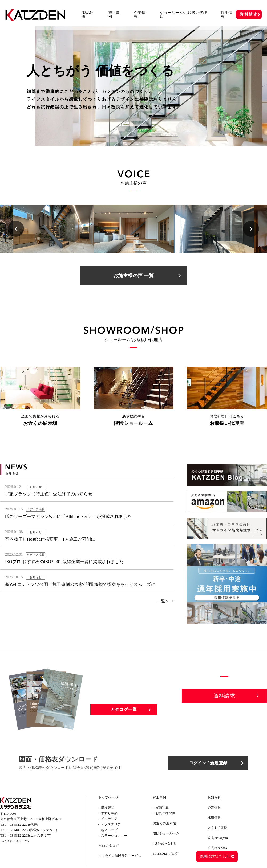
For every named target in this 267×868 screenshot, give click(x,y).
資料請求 (249, 14)
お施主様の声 (165, 813)
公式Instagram (218, 838)
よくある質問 (217, 828)
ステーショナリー (114, 836)
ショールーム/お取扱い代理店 (183, 15)
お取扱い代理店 (165, 844)
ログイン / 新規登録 (208, 763)
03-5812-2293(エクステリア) (31, 836)
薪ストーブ (109, 830)
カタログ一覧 (124, 709)
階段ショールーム (166, 833)
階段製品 (108, 808)
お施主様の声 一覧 (133, 276)
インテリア (109, 819)
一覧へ (163, 601)
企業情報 (140, 15)
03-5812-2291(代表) (24, 825)
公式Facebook (218, 848)
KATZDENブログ (166, 854)
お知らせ (214, 797)
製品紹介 (88, 15)
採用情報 (227, 15)
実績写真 (162, 808)
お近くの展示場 (165, 823)
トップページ (108, 797)
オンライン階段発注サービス (120, 856)
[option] (53, 229)
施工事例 (114, 15)
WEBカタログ (109, 846)
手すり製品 (109, 813)
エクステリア (111, 824)
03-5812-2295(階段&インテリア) (34, 830)
